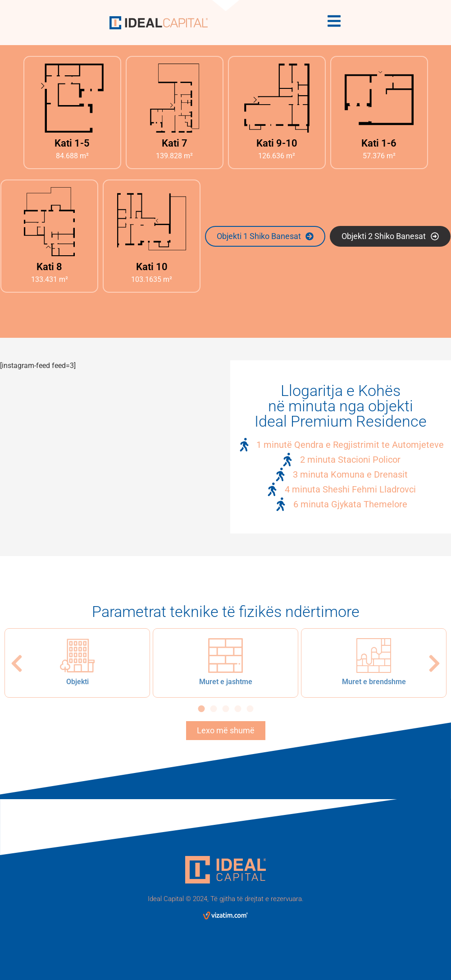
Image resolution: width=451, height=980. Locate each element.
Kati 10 (152, 267)
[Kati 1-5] (72, 98)
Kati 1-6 (379, 143)
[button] (17, 663)
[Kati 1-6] (379, 98)
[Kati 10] (152, 222)
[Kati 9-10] (277, 98)
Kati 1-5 (72, 143)
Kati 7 (175, 143)
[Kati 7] (175, 98)
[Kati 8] (49, 222)
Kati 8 (49, 267)
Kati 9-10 (277, 143)
